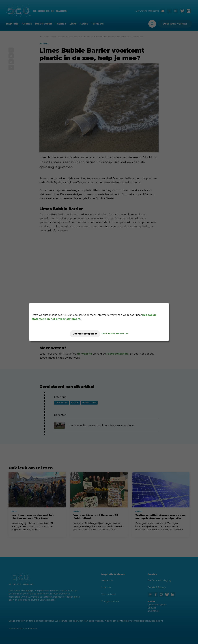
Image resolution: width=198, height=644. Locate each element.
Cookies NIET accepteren (118, 334)
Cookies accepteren (85, 334)
